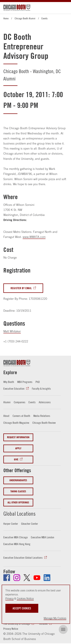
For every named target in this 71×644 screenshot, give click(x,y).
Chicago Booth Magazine (16, 423)
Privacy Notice (11, 629)
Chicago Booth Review (44, 423)
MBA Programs (25, 382)
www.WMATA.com (34, 237)
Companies (20, 402)
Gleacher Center (30, 524)
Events (44, 18)
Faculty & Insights (41, 389)
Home (6, 18)
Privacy (9, 598)
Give (16, 459)
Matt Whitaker (12, 331)
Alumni (7, 402)
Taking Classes (18, 491)
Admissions (45, 402)
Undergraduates (18, 480)
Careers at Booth (21, 416)
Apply (18, 448)
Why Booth (9, 382)
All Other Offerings (18, 502)
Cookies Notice (25, 598)
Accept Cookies (22, 608)
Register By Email (21, 288)
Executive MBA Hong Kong (17, 544)
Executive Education (14, 389)
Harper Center (11, 524)
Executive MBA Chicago (16, 537)
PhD (38, 382)
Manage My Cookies (55, 618)
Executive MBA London (43, 537)
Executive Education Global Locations (23, 558)
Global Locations (19, 514)
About (6, 416)
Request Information (18, 437)
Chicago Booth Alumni (25, 18)
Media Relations (42, 416)
